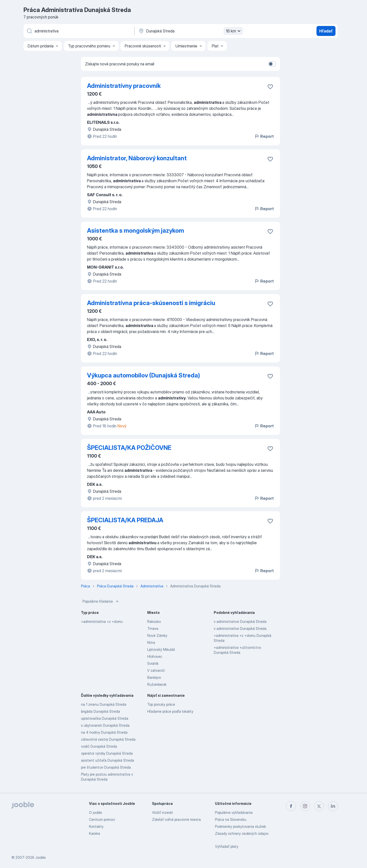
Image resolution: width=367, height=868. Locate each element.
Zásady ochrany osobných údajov (242, 833)
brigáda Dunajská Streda (100, 711)
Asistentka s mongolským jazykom (135, 231)
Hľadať (326, 31)
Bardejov (154, 677)
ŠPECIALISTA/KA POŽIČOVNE (129, 448)
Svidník (153, 663)
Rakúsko (154, 621)
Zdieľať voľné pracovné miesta (176, 819)
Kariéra (94, 833)
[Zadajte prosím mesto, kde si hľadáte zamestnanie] (190, 31)
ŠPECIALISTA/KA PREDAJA (125, 520)
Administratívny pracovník (124, 86)
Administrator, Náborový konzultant (137, 158)
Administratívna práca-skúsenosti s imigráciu (151, 303)
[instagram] (305, 806)
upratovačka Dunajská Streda (105, 718)
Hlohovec (155, 656)
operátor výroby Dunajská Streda (107, 753)
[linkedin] (333, 806)
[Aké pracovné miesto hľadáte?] (78, 31)
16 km (234, 31)
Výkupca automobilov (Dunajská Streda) (143, 375)
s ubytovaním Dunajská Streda (105, 725)
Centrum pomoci (102, 819)
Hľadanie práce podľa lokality (170, 711)
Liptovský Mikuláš (161, 649)
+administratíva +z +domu (102, 621)
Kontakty (96, 826)
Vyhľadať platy (227, 846)
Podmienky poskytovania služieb (240, 826)
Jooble (40, 857)
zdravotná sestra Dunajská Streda (108, 739)
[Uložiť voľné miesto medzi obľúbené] (270, 87)
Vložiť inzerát (162, 812)
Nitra (151, 642)
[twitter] (319, 806)
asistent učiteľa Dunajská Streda (107, 760)
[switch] (272, 64)
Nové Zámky (157, 635)
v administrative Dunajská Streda (240, 621)
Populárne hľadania (101, 601)
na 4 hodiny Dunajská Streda (104, 732)
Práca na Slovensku (231, 819)
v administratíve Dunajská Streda (240, 628)
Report (264, 136)
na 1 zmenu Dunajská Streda (104, 704)
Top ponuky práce (161, 704)
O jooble (95, 812)
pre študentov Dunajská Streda (106, 767)
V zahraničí (156, 670)
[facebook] (291, 806)
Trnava (153, 628)
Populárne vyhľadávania (234, 812)
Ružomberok (157, 684)
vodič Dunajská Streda (99, 746)
